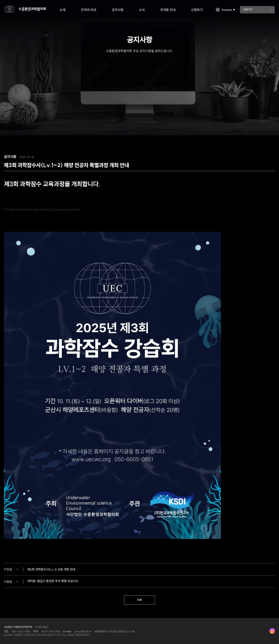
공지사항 (118, 10)
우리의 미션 (89, 10)
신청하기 (197, 10)
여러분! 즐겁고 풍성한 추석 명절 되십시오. (53, 581)
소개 (63, 10)
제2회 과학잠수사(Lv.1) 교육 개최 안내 (51, 569)
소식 (142, 10)
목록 (139, 600)
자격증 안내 (168, 10)
